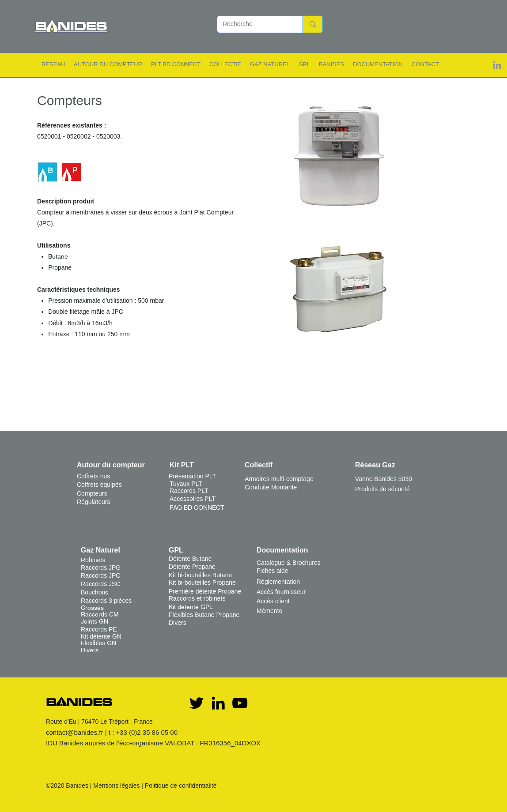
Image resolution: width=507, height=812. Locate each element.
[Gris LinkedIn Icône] (497, 65)
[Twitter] (197, 703)
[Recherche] (253, 24)
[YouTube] (240, 703)
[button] (53, 64)
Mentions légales (116, 786)
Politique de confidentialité (181, 786)
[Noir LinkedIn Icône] (218, 703)
